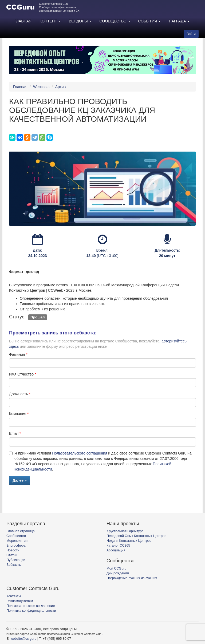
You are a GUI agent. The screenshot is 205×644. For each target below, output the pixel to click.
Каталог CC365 (118, 546)
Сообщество (16, 536)
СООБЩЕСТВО (115, 21)
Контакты (14, 596)
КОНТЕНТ (50, 21)
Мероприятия (17, 541)
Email (14, 433)
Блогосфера (16, 546)
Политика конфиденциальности (31, 611)
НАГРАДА (179, 21)
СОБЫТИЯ (150, 21)
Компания (18, 414)
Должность (19, 394)
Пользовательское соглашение (31, 606)
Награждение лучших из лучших (132, 578)
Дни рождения (118, 573)
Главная (20, 87)
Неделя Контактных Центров (129, 541)
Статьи (12, 555)
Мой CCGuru (116, 568)
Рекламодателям (20, 601)
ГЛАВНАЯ (23, 21)
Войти (191, 34)
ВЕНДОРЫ (80, 21)
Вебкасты (14, 565)
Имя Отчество (21, 374)
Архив (60, 87)
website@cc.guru (23, 639)
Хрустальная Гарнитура (125, 531)
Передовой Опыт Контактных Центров (136, 536)
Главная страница (21, 531)
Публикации (16, 560)
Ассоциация (116, 550)
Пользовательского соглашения (80, 453)
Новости (13, 550)
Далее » (20, 480)
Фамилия (17, 354)
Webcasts (41, 87)
